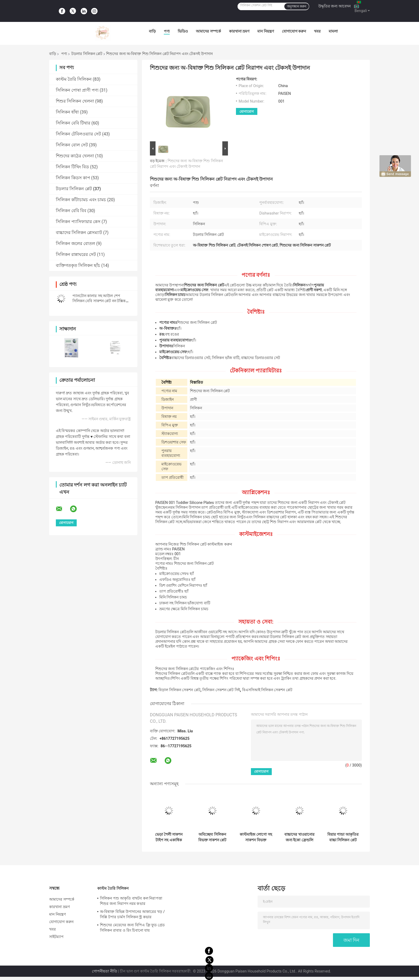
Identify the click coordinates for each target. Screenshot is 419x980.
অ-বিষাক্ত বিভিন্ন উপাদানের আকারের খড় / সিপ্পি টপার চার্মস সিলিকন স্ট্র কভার (132, 914)
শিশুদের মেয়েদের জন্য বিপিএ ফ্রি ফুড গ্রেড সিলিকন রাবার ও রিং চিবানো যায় (132, 928)
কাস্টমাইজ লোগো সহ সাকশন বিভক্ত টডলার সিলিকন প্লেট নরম (256, 837)
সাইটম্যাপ (57, 937)
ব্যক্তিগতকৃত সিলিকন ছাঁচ (78, 265)
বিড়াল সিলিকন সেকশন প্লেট (179, 690)
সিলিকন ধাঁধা (67, 112)
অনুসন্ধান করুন (297, 6)
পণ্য (167, 31)
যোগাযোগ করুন (294, 31)
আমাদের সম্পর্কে (208, 31)
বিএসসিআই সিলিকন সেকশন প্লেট (267, 690)
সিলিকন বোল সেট (72, 145)
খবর (317, 31)
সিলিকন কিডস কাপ (73, 178)
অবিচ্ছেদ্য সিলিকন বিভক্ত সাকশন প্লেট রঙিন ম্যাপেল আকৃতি (212, 837)
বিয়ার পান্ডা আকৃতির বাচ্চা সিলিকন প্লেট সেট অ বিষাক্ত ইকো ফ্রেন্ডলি (343, 837)
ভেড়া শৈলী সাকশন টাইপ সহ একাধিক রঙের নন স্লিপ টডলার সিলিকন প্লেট (169, 837)
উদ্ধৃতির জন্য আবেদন (334, 6)
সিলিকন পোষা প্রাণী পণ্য (77, 90)
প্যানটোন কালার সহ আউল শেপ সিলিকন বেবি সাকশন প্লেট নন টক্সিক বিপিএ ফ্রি (99, 301)
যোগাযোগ (247, 112)
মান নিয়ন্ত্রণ (265, 31)
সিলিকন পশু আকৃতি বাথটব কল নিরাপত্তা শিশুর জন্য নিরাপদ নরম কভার (131, 901)
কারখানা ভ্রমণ (239, 31)
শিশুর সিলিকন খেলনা (75, 101)
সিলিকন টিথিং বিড (72, 167)
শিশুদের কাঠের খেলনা (75, 156)
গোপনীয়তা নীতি (104, 971)
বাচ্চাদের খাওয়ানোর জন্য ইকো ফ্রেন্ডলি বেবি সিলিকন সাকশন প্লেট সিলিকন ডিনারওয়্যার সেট (299, 837)
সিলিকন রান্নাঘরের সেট (76, 254)
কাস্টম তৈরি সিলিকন (74, 79)
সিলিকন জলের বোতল (75, 244)
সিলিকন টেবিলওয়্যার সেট (78, 134)
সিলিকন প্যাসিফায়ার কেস (78, 222)
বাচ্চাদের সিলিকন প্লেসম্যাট (79, 233)
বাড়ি (152, 31)
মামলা (333, 31)
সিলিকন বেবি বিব (71, 211)
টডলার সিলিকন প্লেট (87, 54)
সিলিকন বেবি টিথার (73, 123)
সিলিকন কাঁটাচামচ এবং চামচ (81, 200)
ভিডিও (183, 31)
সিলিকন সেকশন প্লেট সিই (221, 690)
